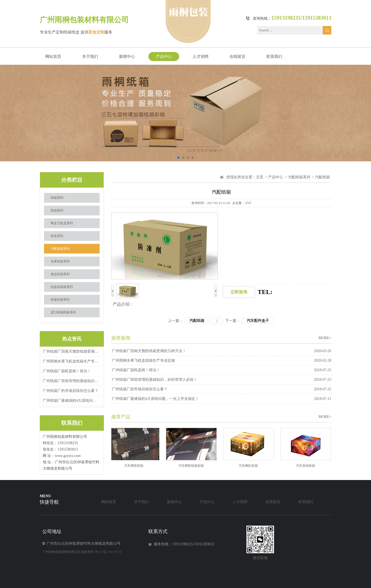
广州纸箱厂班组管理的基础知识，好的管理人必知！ (71, 381)
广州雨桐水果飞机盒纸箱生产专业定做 (71, 361)
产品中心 (164, 57)
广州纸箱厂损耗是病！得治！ (67, 371)
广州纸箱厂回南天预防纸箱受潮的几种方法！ (71, 351)
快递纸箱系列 (60, 300)
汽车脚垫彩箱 (136, 466)
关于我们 (90, 57)
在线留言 (237, 57)
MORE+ (325, 338)
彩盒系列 (57, 236)
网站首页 (53, 57)
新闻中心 (127, 57)
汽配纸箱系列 (60, 249)
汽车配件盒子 (258, 321)
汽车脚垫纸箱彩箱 (193, 466)
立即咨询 (239, 292)
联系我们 (274, 57)
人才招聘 (201, 57)
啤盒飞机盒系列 (62, 223)
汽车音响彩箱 (308, 466)
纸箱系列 (57, 198)
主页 (260, 177)
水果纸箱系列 (60, 261)
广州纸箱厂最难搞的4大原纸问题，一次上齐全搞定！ (71, 401)
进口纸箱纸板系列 (63, 312)
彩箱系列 (57, 210)
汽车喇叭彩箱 (250, 466)
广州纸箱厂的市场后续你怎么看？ (70, 391)
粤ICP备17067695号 (109, 552)
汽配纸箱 (197, 321)
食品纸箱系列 (60, 274)
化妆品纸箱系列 (62, 287)
